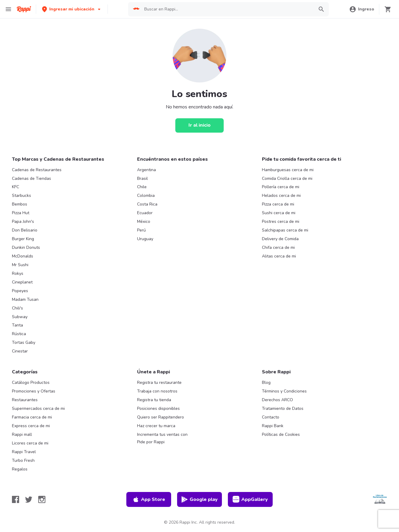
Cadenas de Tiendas (32, 178)
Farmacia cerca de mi (32, 417)
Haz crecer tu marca (156, 426)
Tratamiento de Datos (283, 408)
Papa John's (23, 221)
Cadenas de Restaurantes (37, 170)
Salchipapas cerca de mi (285, 230)
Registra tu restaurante (159, 382)
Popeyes (20, 291)
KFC (16, 187)
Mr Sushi (20, 265)
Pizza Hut (21, 213)
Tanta (17, 325)
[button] (72, 9)
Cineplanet (22, 282)
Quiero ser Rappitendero (161, 417)
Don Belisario (25, 230)
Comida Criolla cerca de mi (287, 178)
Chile (142, 187)
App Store (149, 499)
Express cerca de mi (31, 426)
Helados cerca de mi (281, 196)
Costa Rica (147, 204)
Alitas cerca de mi (279, 256)
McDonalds (23, 256)
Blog (266, 382)
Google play (199, 499)
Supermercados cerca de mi (38, 408)
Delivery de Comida (280, 239)
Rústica (19, 334)
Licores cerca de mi (30, 443)
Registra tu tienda (154, 400)
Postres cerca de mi (281, 221)
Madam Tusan (25, 299)
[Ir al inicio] (199, 125)
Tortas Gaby (24, 342)
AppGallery (250, 499)
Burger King (23, 239)
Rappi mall (22, 434)
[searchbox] (227, 9)
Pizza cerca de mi (278, 204)
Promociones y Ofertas (34, 391)
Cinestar (20, 351)
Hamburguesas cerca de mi (288, 170)
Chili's (17, 308)
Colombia (146, 196)
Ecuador (145, 213)
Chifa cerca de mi (278, 247)
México (144, 221)
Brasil (142, 178)
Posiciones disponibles (158, 408)
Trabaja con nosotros (157, 391)
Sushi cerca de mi (279, 213)
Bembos (20, 204)
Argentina (146, 170)
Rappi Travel (24, 452)
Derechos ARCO (277, 400)
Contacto (271, 417)
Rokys (18, 273)
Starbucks (22, 196)
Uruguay (145, 239)
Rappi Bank (273, 426)
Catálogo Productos (31, 382)
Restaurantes (25, 400)
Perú (141, 230)
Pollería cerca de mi (281, 187)
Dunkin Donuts (26, 247)
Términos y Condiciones (284, 391)
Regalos (20, 469)
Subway (20, 317)
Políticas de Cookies (281, 434)
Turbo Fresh (23, 460)
